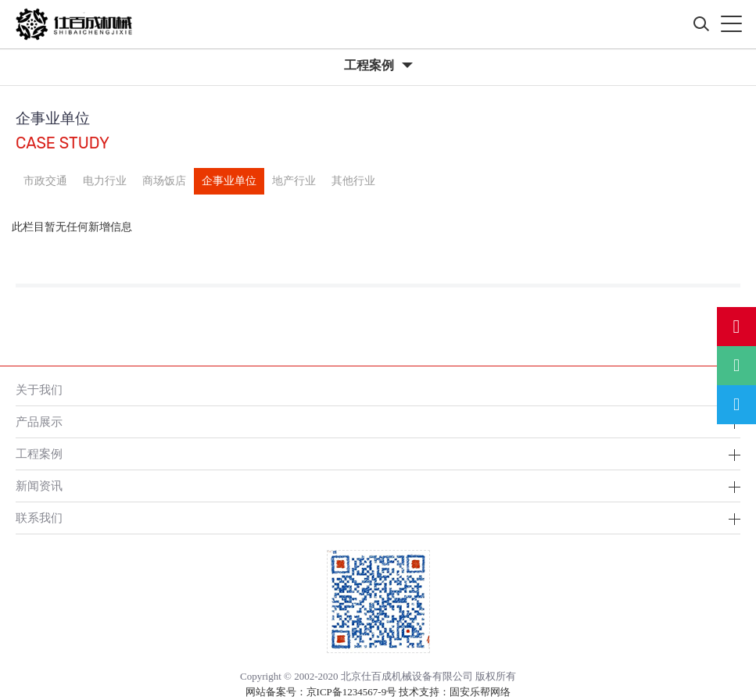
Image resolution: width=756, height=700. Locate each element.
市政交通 (45, 181)
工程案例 (39, 454)
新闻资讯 (39, 486)
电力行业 (105, 181)
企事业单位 (229, 181)
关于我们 (39, 389)
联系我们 (39, 518)
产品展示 (39, 421)
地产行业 (294, 181)
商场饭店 (164, 181)
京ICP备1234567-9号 (352, 692)
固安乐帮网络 (480, 692)
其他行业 (353, 181)
